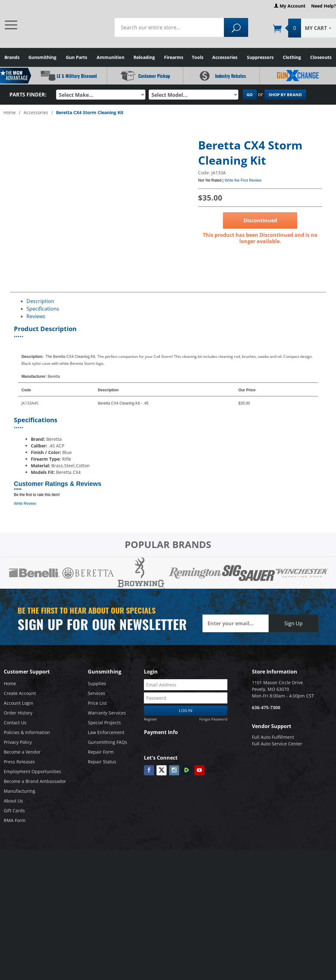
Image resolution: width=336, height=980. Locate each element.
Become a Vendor (22, 752)
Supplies (97, 683)
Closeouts (321, 57)
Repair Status (102, 762)
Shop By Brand (285, 95)
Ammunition (111, 57)
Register (151, 719)
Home (10, 112)
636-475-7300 (266, 707)
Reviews (36, 316)
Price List (97, 703)
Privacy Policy (18, 742)
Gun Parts (77, 57)
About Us (13, 801)
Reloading (144, 57)
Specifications (43, 308)
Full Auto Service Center (277, 744)
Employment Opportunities (32, 771)
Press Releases (19, 762)
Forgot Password (213, 719)
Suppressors (260, 57)
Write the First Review (243, 180)
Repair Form (101, 752)
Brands (12, 57)
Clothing (292, 57)
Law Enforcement (106, 732)
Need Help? (324, 6)
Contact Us (15, 723)
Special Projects (104, 723)
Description (40, 301)
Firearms (174, 57)
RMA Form (15, 820)
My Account (290, 6)
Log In (186, 711)
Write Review (25, 503)
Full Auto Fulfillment (273, 737)
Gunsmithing (42, 57)
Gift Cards (14, 811)
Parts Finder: (28, 95)
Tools (198, 57)
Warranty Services (107, 713)
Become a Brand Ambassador (35, 781)
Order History (18, 713)
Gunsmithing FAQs (108, 742)
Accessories (225, 57)
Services (97, 693)
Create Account (20, 693)
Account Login (19, 703)
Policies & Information (27, 732)
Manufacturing (20, 791)
